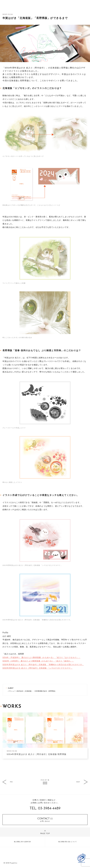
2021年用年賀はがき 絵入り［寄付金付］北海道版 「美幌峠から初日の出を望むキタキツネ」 (43, 665)
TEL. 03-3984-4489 (45, 808)
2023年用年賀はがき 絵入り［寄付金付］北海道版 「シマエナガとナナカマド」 (38, 668)
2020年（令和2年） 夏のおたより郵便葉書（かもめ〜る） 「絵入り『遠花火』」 (38, 661)
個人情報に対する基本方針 (22, 842)
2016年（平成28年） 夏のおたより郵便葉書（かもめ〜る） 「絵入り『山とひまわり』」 (41, 658)
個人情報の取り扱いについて (67, 842)
